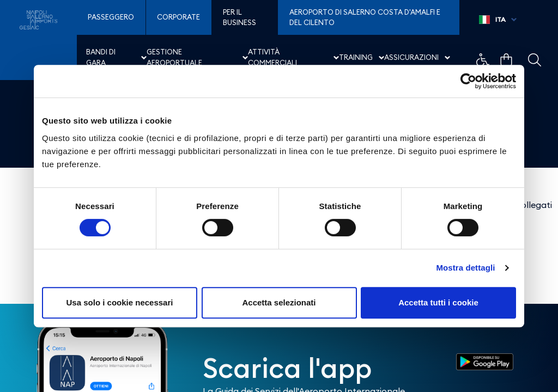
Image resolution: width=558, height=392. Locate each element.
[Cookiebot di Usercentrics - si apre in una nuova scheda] (468, 81)
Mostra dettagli (465, 268)
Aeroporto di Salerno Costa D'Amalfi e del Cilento (365, 17)
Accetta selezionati (279, 302)
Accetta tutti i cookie (438, 302)
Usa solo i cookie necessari (120, 302)
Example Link (483, 60)
